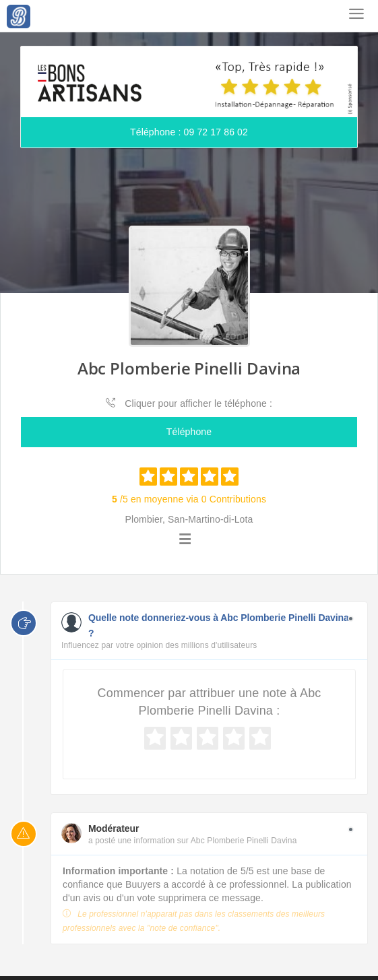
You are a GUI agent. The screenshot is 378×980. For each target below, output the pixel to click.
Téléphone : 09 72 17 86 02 (189, 132)
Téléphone (189, 432)
